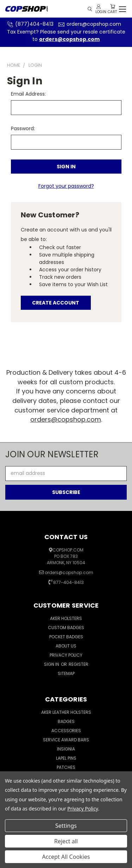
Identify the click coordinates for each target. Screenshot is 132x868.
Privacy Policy (66, 655)
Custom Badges (66, 628)
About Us (66, 646)
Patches (66, 767)
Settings (66, 826)
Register (78, 664)
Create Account (56, 303)
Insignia (66, 749)
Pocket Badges (66, 637)
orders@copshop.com (89, 24)
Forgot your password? (66, 186)
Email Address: (28, 94)
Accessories (66, 731)
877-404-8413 (68, 582)
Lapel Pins (66, 758)
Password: (23, 128)
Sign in (52, 664)
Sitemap (66, 673)
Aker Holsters (66, 618)
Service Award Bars (66, 740)
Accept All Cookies (66, 857)
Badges (66, 721)
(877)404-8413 (29, 24)
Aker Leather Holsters (66, 712)
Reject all (66, 841)
